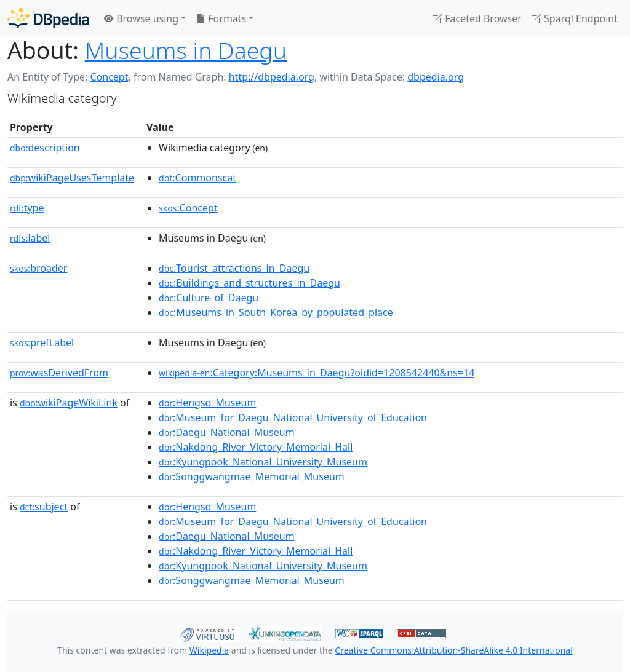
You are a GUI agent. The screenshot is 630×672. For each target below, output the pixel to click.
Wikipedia (209, 650)
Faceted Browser (477, 18)
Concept (109, 77)
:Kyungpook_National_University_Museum (263, 462)
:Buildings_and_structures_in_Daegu (249, 283)
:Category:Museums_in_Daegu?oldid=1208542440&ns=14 (317, 373)
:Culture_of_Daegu (209, 298)
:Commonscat (197, 178)
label (30, 238)
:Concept (188, 208)
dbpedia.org (436, 77)
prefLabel (42, 342)
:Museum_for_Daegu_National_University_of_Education (293, 417)
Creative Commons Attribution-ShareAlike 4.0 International (453, 650)
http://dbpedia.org (272, 77)
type (27, 208)
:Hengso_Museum (207, 403)
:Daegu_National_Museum (227, 432)
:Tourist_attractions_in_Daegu (234, 268)
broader (38, 268)
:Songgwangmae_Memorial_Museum (252, 476)
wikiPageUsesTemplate (72, 178)
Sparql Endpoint (575, 18)
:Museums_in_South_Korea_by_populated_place (276, 312)
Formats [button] (221, 18)
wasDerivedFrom (59, 373)
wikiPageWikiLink (69, 403)
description (45, 148)
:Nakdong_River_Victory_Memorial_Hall (256, 447)
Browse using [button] (141, 18)
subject (44, 507)
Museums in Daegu (186, 50)
